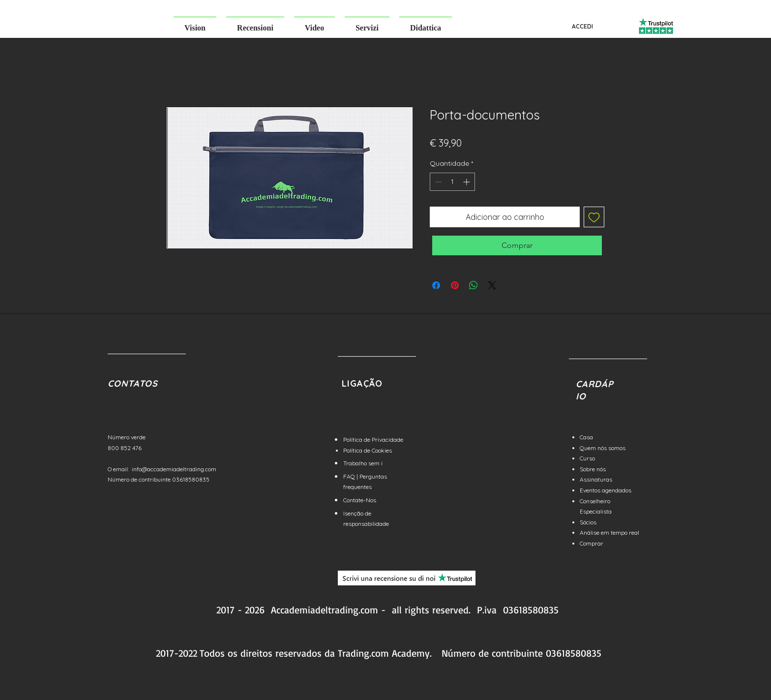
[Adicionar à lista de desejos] (594, 217)
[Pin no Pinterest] (455, 285)
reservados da (305, 653)
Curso (587, 458)
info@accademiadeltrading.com (174, 469)
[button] (195, 23)
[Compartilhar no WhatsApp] (474, 285)
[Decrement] (437, 182)
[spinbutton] (452, 182)
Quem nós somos (603, 448)
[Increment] (467, 182)
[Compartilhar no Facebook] (436, 285)
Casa (586, 437)
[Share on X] (492, 285)
